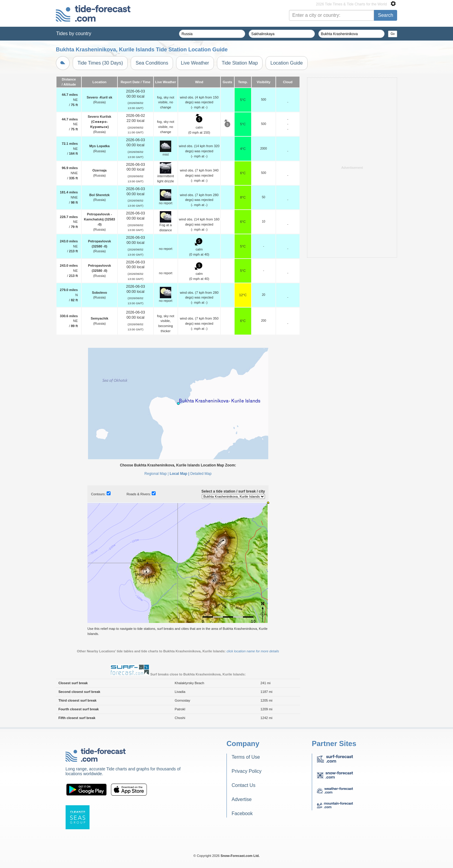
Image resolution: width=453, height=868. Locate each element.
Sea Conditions (152, 63)
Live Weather (195, 63)
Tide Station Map (240, 63)
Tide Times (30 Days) (100, 63)
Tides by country (74, 33)
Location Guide (287, 63)
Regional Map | (157, 474)
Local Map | (179, 474)
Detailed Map (201, 474)
